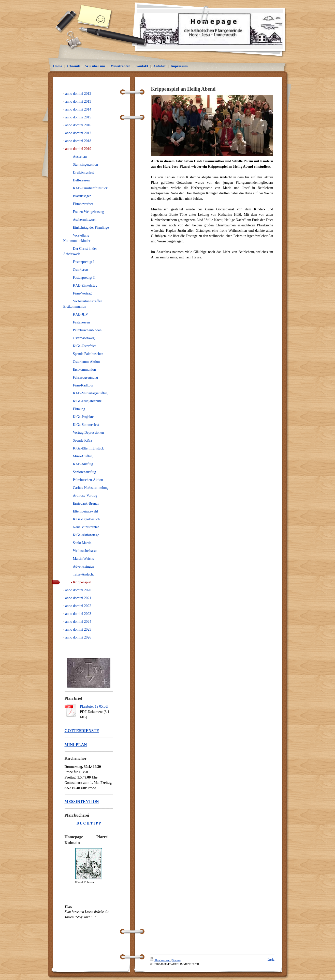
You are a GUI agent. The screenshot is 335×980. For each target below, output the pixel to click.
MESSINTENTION (82, 802)
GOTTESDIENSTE (82, 731)
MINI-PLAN (76, 745)
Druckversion (160, 960)
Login (271, 959)
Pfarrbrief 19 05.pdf (94, 706)
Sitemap (177, 960)
